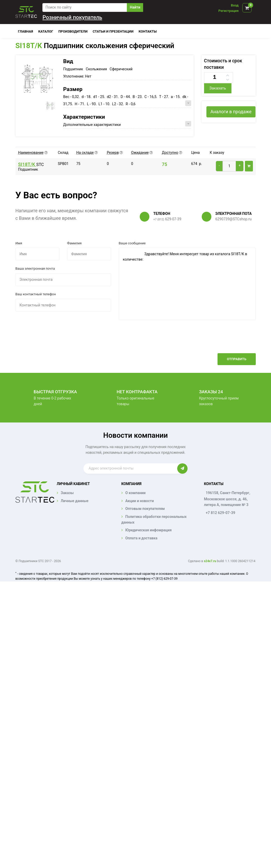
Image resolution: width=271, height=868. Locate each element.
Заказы (67, 493)
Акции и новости (140, 501)
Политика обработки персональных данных (154, 519)
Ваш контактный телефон (36, 294)
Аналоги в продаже (231, 112)
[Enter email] (130, 469)
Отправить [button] (237, 359)
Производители (73, 31)
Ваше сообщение (132, 243)
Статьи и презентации (113, 31)
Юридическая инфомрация (148, 530)
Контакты (148, 31)
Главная (26, 31)
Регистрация (228, 11)
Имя (19, 243)
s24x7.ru (210, 561)
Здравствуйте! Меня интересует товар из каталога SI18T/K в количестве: (187, 284)
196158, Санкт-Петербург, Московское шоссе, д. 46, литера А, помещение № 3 (227, 499)
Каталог (46, 31)
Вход (235, 5)
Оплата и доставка (141, 538)
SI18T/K (29, 46)
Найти (135, 7)
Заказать (218, 88)
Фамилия (74, 243)
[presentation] (216, 341)
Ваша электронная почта (35, 269)
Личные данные (75, 501)
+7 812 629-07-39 (220, 513)
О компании (135, 493)
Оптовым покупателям (145, 509)
